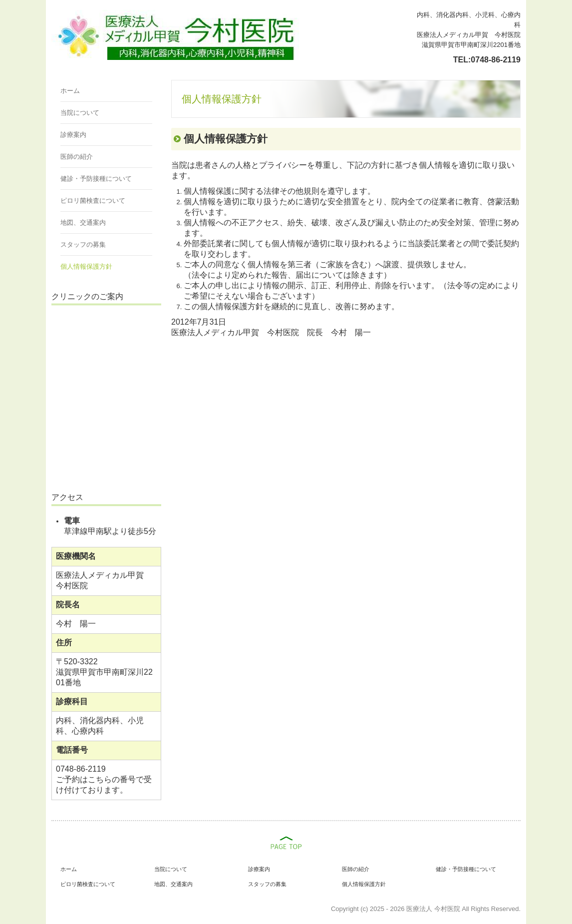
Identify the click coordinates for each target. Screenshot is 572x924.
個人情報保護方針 (86, 266)
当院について (80, 113)
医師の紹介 (77, 157)
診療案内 (73, 135)
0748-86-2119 (496, 60)
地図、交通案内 (83, 223)
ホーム (70, 91)
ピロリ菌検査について (93, 201)
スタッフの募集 (83, 244)
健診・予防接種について (96, 179)
